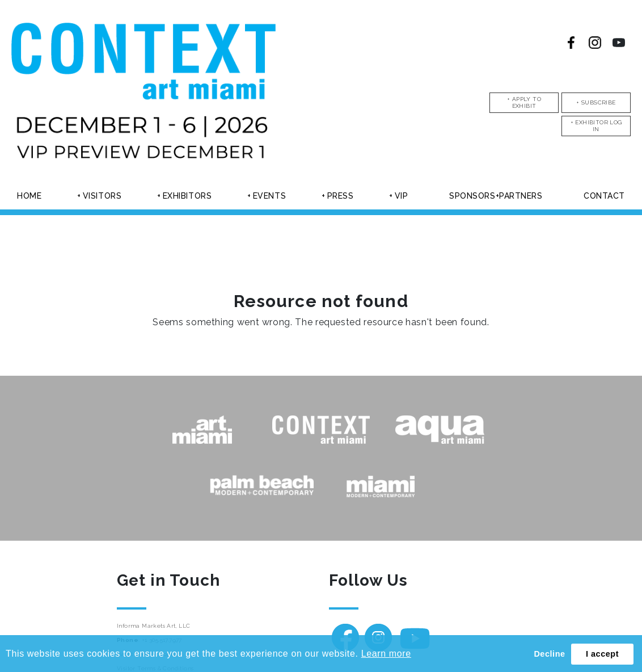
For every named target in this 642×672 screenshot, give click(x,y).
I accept (602, 654)
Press (341, 196)
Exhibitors (187, 196)
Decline (549, 654)
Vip (402, 196)
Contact (604, 196)
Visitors (102, 196)
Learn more (386, 654)
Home (29, 196)
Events (269, 196)
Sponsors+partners (496, 196)
